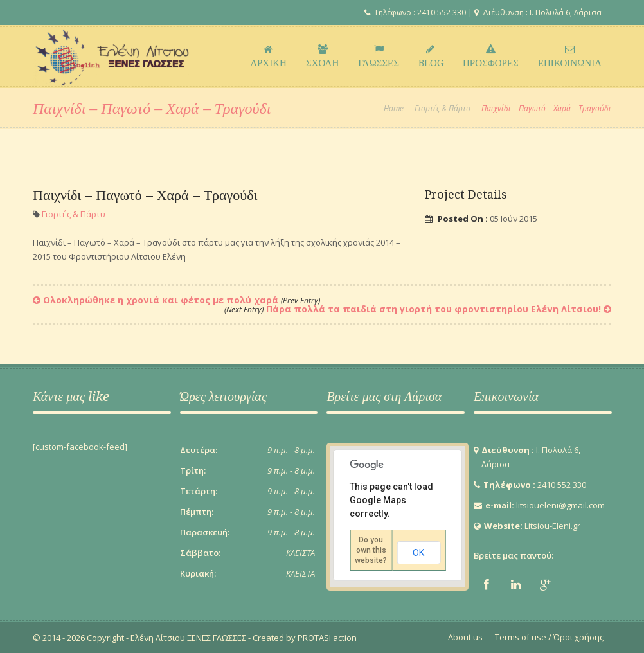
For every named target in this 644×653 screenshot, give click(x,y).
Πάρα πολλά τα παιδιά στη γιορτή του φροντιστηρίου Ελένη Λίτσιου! (413, 309)
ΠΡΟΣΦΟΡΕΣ (491, 57)
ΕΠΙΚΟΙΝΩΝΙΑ (570, 57)
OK (418, 553)
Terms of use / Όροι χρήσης (549, 637)
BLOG (431, 57)
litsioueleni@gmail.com (560, 505)
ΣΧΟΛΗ (322, 57)
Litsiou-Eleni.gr (552, 526)
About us (465, 637)
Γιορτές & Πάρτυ (443, 108)
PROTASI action (326, 638)
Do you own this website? (371, 550)
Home (394, 108)
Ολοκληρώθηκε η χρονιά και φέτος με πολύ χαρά (182, 300)
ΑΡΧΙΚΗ (268, 57)
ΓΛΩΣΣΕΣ (379, 57)
